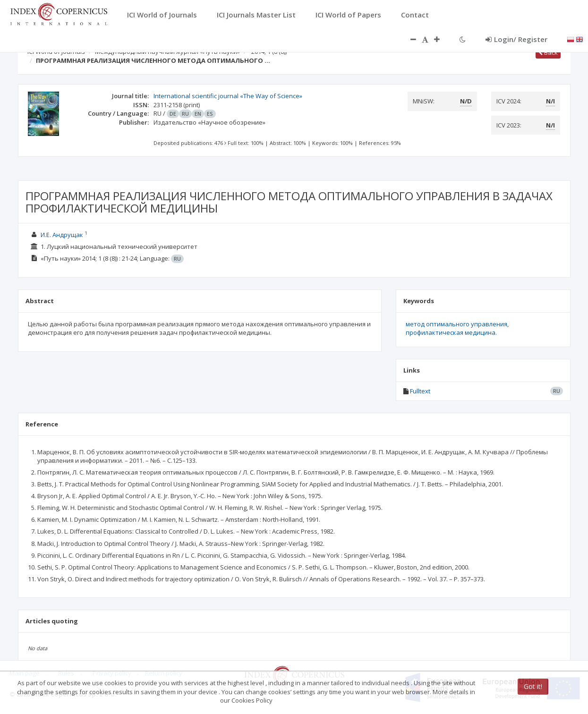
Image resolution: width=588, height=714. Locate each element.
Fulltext (420, 391)
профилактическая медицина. (451, 332)
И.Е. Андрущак (62, 235)
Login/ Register (516, 39)
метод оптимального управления (456, 324)
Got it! (533, 686)
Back (548, 52)
